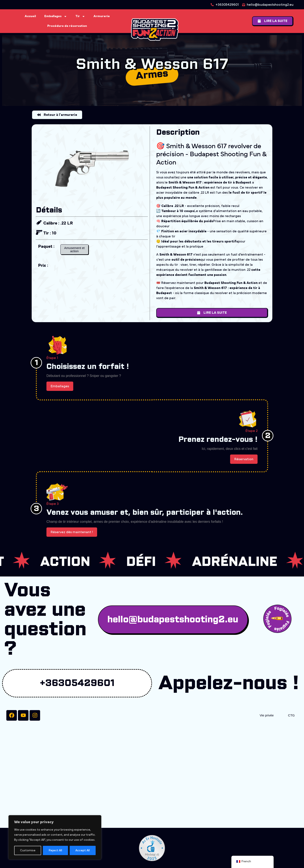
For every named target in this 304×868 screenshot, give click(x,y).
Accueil (30, 16)
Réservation (244, 459)
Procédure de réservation (67, 26)
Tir (80, 16)
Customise (28, 850)
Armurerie (102, 16)
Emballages (56, 16)
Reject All (55, 850)
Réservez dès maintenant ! (72, 532)
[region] (55, 837)
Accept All (83, 850)
